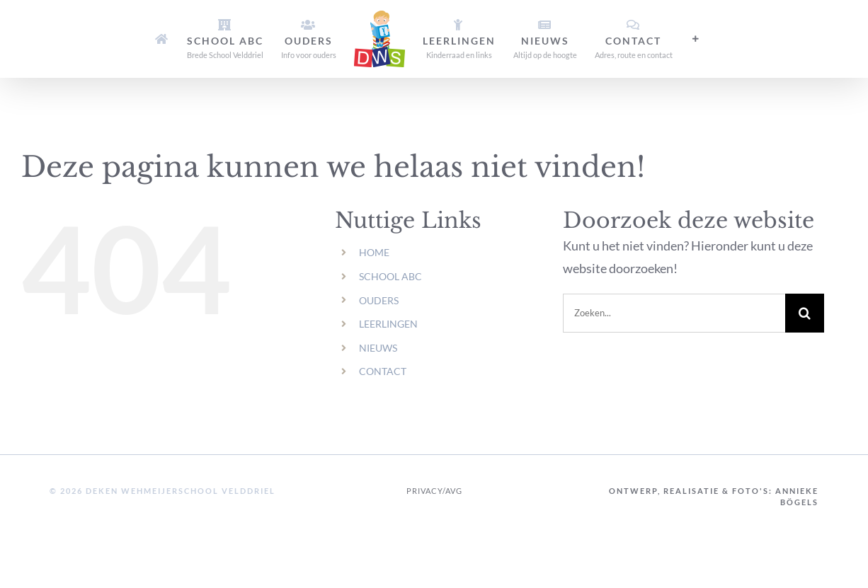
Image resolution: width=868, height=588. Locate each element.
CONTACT (383, 371)
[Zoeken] (805, 313)
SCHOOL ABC (390, 276)
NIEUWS (378, 348)
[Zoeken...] (674, 313)
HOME (374, 252)
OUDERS (379, 300)
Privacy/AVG (434, 491)
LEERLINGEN (388, 324)
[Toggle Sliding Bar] (696, 39)
